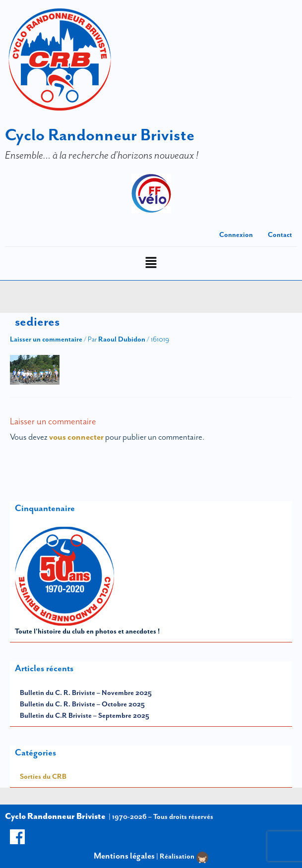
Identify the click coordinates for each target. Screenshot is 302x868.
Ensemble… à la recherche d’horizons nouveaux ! (102, 155)
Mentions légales (124, 856)
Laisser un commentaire (46, 339)
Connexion (236, 235)
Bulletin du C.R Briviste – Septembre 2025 (85, 715)
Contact (280, 235)
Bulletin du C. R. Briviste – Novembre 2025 (86, 693)
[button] (151, 263)
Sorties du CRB (43, 776)
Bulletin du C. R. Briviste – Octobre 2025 (82, 704)
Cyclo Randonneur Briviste (100, 135)
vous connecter (76, 437)
